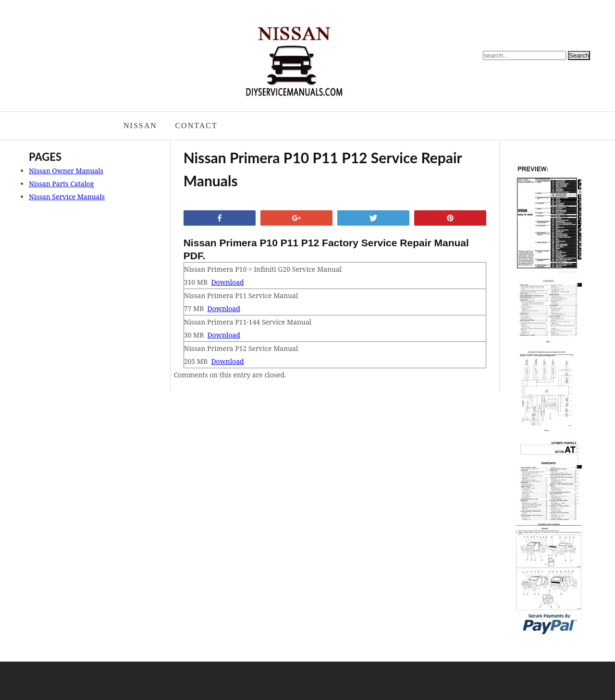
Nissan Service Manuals (67, 197)
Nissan (140, 126)
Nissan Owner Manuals (66, 171)
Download (227, 282)
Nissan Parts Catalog (61, 184)
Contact (196, 126)
